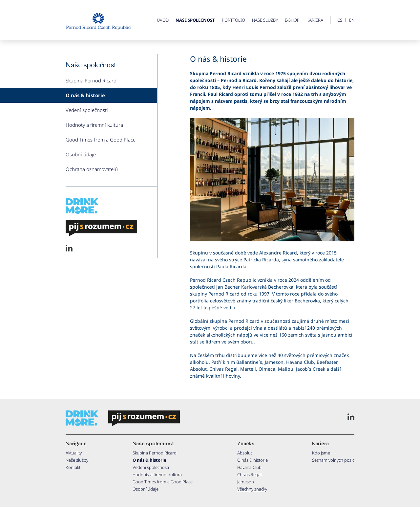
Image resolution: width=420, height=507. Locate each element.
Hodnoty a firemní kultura (94, 125)
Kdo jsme (321, 453)
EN (352, 20)
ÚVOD (163, 20)
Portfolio (233, 20)
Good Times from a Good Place (101, 140)
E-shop (292, 20)
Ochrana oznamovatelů (92, 169)
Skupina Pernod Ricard (91, 80)
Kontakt (73, 467)
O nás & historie (85, 95)
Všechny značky (252, 489)
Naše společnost (195, 20)
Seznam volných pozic (333, 460)
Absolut (245, 453)
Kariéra (315, 20)
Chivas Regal (249, 474)
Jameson (246, 482)
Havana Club (249, 467)
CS (340, 20)
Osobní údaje (81, 154)
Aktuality (74, 453)
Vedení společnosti (87, 110)
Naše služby (265, 20)
